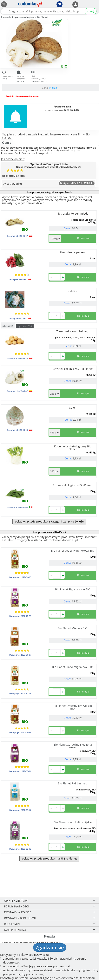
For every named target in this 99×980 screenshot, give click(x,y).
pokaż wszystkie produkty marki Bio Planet (49, 858)
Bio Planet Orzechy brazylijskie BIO (73, 707)
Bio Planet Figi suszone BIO (73, 589)
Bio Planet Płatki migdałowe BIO (73, 667)
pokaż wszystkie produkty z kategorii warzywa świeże (49, 521)
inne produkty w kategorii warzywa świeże (50, 192)
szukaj (91, 11)
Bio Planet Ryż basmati (73, 783)
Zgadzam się (50, 947)
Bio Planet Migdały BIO (73, 628)
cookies (34, 955)
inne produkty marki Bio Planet (49, 532)
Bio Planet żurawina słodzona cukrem (73, 746)
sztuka (8, 326)
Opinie (7, 143)
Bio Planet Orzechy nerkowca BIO (73, 551)
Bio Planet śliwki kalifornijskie (73, 822)
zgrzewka (25, 326)
